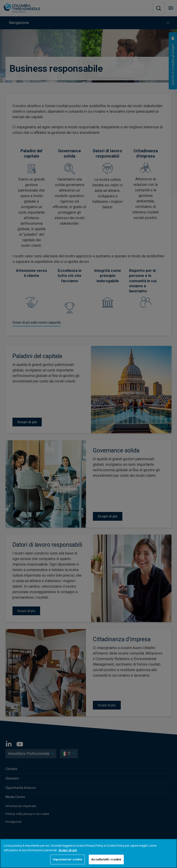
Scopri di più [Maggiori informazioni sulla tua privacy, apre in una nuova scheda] (68, 850)
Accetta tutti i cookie (106, 859)
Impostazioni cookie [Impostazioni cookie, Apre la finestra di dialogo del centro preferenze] (68, 859)
